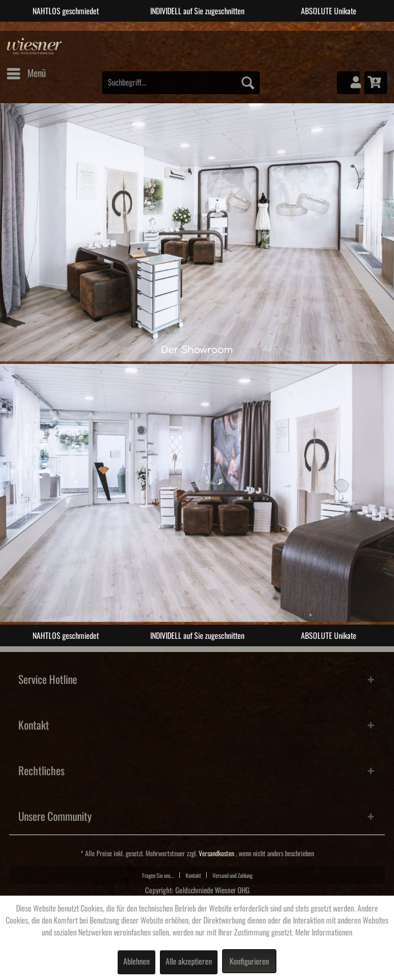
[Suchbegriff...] (181, 83)
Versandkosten (216, 854)
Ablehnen (136, 962)
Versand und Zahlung (232, 876)
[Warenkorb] (376, 83)
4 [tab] (223, 30)
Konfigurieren (249, 962)
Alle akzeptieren (189, 962)
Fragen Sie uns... (158, 876)
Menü (26, 71)
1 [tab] (171, 30)
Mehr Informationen (324, 933)
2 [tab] (188, 30)
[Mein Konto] (348, 83)
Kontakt (193, 876)
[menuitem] (26, 74)
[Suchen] (248, 83)
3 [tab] (206, 30)
